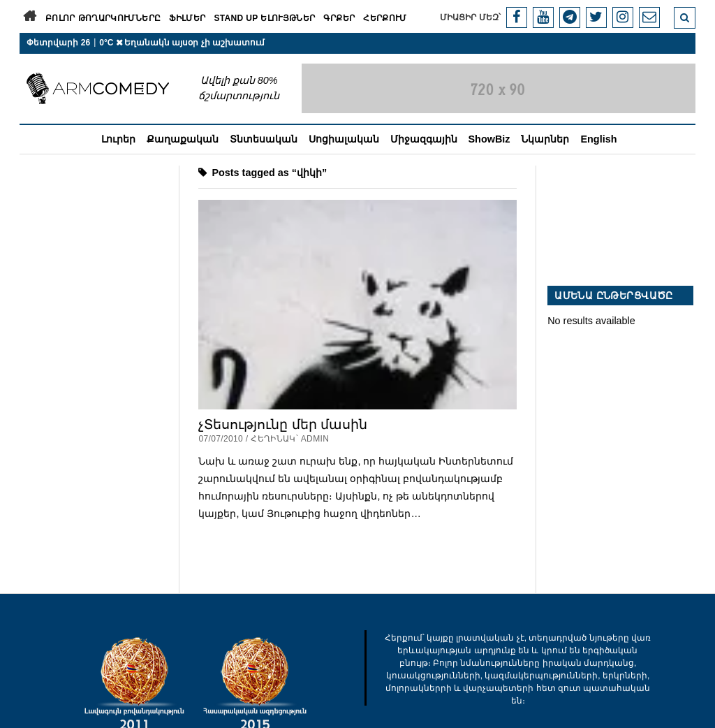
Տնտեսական (264, 139)
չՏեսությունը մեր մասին (283, 424)
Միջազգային (424, 139)
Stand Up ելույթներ (264, 18)
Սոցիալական (344, 139)
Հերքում (385, 18)
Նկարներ (545, 139)
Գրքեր (339, 18)
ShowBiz (489, 139)
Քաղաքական (183, 139)
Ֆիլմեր (187, 18)
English (598, 139)
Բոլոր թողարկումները (103, 18)
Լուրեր (118, 139)
